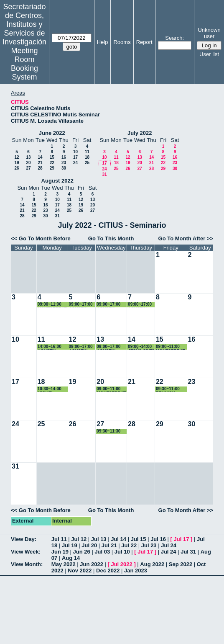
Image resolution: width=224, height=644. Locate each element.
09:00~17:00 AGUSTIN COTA (81, 305)
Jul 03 (102, 552)
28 (40, 168)
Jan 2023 (136, 571)
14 (40, 157)
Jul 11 (59, 539)
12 (17, 157)
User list (209, 54)
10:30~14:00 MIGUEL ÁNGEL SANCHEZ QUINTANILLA (52, 389)
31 (104, 174)
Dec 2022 (108, 571)
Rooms (122, 42)
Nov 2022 (80, 571)
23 (64, 163)
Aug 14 (71, 558)
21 (40, 163)
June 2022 (52, 133)
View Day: (24, 539)
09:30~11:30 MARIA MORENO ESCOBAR (108, 431)
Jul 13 (99, 539)
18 (87, 157)
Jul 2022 (121, 564)
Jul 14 (118, 539)
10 (75, 152)
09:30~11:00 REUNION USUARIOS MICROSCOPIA (171, 389)
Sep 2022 (181, 564)
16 (64, 157)
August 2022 (57, 181)
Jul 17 (182, 539)
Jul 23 (149, 545)
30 (64, 168)
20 (28, 163)
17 (75, 157)
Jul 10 (122, 552)
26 (17, 168)
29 (52, 168)
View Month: (27, 564)
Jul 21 (109, 545)
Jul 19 (70, 545)
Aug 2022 (152, 564)
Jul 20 (89, 545)
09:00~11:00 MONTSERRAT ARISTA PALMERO (52, 305)
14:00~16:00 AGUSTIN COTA (50, 347)
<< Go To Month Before (41, 238)
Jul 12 (79, 539)
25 (87, 163)
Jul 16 (158, 539)
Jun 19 (60, 552)
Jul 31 (188, 552)
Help (103, 42)
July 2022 (140, 133)
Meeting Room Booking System (24, 64)
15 (52, 157)
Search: (174, 38)
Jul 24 (169, 545)
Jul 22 (129, 545)
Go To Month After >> (186, 238)
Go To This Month (111, 238)
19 (17, 163)
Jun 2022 (92, 564)
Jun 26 (82, 552)
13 (28, 157)
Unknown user (209, 33)
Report (144, 42)
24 (75, 163)
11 (87, 152)
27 (28, 168)
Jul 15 (139, 539)
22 (52, 163)
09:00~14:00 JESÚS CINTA (141, 347)
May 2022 (64, 564)
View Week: (26, 552)
